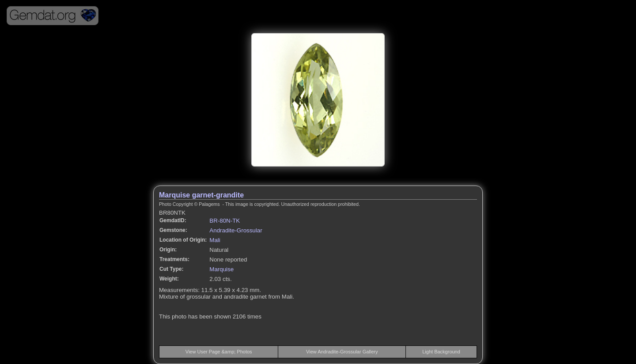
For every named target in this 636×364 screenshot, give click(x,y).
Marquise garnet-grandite (201, 195)
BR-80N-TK (225, 221)
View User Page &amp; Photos (219, 352)
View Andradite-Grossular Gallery (342, 352)
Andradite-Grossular (236, 230)
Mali (215, 240)
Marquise (221, 269)
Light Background (441, 352)
